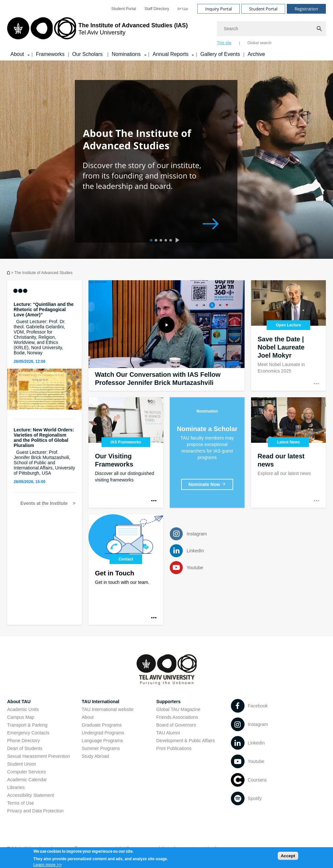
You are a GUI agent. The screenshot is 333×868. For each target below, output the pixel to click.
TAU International (100, 702)
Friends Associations (177, 717)
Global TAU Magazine (179, 709)
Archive (256, 54)
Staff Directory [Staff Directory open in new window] (157, 9)
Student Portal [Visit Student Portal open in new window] (263, 9)
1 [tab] (150, 241)
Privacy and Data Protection (35, 811)
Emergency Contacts (28, 733)
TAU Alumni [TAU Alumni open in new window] (168, 733)
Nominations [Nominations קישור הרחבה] (126, 54)
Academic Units (23, 709)
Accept (288, 857)
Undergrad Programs (103, 733)
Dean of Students (25, 748)
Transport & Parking (27, 725)
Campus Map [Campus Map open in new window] (21, 717)
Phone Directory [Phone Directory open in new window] (23, 741)
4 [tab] (165, 241)
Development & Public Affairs (186, 741)
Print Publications (174, 748)
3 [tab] (160, 241)
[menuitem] (124, 9)
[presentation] (179, 241)
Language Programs (102, 741)
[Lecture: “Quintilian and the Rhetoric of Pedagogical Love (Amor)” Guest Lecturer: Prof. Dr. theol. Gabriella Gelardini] (45, 329)
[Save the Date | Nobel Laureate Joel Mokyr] (288, 335)
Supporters (169, 702)
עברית (183, 9)
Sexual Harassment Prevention (39, 756)
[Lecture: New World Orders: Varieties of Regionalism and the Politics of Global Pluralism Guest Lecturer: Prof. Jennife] (45, 452)
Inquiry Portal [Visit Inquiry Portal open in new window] (219, 9)
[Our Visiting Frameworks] (126, 453)
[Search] (271, 29)
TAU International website (107, 709)
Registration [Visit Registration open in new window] (306, 9)
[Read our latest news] (288, 453)
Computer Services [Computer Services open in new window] (27, 772)
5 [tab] (170, 241)
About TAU (19, 702)
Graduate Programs (102, 725)
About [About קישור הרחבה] (17, 54)
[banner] (166, 30)
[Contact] (126, 570)
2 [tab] (155, 241)
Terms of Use (20, 803)
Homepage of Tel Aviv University (9, 273)
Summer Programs (101, 748)
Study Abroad (95, 756)
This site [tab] (224, 43)
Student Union (22, 764)
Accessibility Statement (31, 795)
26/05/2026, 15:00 (29, 482)
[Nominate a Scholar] (207, 484)
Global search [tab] (260, 43)
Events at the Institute (44, 503)
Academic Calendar (27, 780)
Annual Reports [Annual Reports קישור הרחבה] (170, 54)
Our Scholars (88, 54)
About (88, 717)
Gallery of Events (220, 54)
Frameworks (50, 54)
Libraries (16, 787)
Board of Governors (176, 725)
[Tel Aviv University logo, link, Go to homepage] (97, 31)
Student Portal (124, 9)
